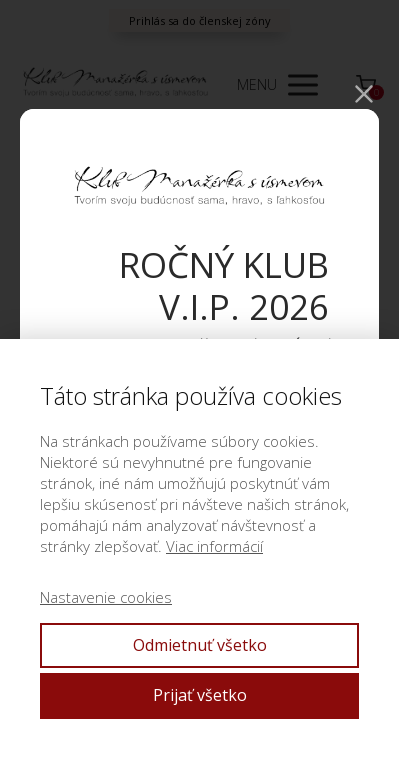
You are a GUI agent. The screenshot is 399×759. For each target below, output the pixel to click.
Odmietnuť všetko (200, 645)
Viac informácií (214, 546)
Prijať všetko (200, 695)
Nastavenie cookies (106, 597)
